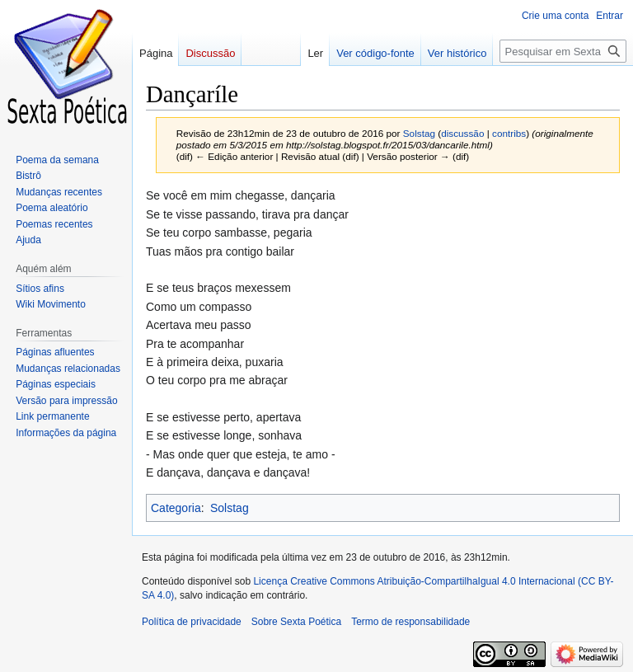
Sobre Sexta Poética (296, 622)
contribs (509, 133)
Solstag (230, 508)
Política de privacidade (192, 622)
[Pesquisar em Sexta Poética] (563, 51)
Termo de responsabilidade (410, 622)
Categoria (176, 508)
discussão (462, 133)
